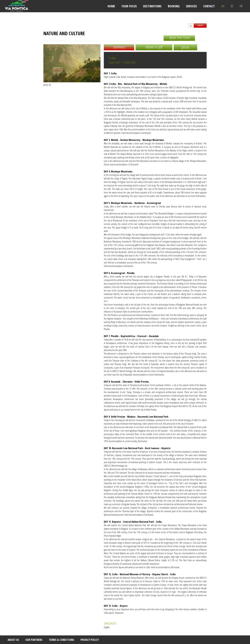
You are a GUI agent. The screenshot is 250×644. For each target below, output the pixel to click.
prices (185, 47)
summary (119, 47)
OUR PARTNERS (34, 640)
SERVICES (191, 6)
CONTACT (209, 6)
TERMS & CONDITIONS (61, 640)
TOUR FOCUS (129, 6)
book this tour (180, 38)
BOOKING (174, 6)
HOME (111, 6)
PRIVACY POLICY (90, 640)
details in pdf (154, 47)
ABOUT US (13, 640)
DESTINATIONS (152, 6)
